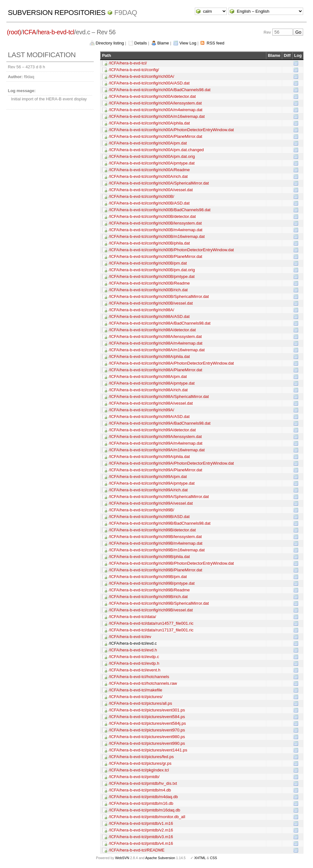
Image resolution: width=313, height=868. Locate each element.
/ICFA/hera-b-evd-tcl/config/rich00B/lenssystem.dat (155, 223)
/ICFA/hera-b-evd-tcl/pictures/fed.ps (141, 757)
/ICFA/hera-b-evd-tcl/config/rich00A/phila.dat (149, 123)
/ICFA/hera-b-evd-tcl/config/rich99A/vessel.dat (151, 503)
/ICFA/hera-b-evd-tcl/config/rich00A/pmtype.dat (152, 163)
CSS (214, 858)
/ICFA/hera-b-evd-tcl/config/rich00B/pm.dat (148, 263)
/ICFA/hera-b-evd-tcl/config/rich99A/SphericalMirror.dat (159, 497)
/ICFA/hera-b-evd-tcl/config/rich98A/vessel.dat (151, 403)
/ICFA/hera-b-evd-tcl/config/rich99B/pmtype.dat (152, 583)
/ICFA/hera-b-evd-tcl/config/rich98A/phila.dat (149, 357)
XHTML (200, 858)
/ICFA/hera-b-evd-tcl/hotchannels (139, 677)
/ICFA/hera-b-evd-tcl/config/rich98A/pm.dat (148, 377)
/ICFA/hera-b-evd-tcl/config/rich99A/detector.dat (152, 430)
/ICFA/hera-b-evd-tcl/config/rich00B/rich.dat (148, 290)
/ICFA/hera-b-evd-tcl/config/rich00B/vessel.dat (151, 303)
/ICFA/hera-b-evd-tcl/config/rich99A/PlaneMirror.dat (155, 470)
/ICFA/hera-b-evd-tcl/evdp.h (134, 663)
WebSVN (122, 858)
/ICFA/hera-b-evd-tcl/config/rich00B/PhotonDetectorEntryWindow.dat (171, 250)
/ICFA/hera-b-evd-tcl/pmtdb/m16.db (141, 803)
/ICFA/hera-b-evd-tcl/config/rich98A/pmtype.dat (152, 383)
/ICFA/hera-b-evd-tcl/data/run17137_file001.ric (151, 630)
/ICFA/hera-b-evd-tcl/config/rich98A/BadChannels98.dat (160, 323)
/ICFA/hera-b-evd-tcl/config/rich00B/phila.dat (149, 243)
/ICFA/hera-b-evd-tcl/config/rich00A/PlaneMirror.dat (155, 136)
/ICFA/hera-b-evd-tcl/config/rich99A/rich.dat (148, 490)
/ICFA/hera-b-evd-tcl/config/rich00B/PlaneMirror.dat (155, 256)
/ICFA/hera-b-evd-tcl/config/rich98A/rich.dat (148, 390)
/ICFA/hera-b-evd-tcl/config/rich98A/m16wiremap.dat (157, 350)
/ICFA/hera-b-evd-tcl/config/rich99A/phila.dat (149, 457)
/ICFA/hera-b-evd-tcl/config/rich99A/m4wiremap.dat (156, 443)
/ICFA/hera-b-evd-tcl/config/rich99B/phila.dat (149, 557)
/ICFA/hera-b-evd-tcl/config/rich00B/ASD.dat (149, 203)
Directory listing (110, 43)
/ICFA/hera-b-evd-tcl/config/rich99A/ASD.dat (149, 417)
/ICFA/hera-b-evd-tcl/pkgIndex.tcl (139, 770)
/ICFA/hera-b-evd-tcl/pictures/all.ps (140, 703)
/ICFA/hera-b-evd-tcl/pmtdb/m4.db (140, 790)
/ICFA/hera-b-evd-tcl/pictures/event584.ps (147, 717)
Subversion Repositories (57, 13)
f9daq (126, 13)
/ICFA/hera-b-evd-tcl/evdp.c (134, 657)
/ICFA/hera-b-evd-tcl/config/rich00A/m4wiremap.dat (156, 110)
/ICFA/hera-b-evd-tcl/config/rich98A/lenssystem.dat (155, 336)
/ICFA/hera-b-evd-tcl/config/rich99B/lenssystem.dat (155, 537)
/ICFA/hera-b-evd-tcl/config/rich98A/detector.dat (152, 330)
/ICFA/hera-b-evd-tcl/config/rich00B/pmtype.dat (152, 276)
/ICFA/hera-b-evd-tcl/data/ (132, 617)
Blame (163, 43)
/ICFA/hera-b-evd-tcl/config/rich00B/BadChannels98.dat (160, 210)
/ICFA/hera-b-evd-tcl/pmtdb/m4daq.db (143, 797)
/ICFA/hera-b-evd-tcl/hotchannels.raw (143, 683)
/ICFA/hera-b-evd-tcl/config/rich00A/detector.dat (152, 96)
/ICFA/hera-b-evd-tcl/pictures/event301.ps (147, 710)
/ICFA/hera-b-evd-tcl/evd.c (133, 643)
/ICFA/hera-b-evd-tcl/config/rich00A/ (141, 76)
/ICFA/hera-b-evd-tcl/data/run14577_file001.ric (151, 623)
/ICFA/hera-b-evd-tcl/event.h (135, 670)
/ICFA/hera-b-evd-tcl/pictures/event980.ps (147, 737)
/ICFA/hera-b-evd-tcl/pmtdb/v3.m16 (141, 837)
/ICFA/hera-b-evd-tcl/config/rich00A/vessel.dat (151, 190)
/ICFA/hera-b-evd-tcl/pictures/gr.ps (140, 763)
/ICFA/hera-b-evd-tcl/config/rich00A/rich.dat (148, 176)
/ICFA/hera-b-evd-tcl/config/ (134, 70)
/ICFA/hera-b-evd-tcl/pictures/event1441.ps (148, 750)
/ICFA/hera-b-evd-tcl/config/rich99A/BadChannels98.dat (160, 423)
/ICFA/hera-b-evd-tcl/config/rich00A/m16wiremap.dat (157, 116)
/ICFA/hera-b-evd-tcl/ (128, 63)
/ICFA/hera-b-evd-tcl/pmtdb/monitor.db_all (147, 817)
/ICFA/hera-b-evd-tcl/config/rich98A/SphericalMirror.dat (159, 397)
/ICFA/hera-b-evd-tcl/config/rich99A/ (141, 410)
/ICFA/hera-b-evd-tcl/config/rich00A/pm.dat (148, 143)
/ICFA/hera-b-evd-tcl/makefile (135, 690)
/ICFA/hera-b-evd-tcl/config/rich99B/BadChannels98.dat (160, 523)
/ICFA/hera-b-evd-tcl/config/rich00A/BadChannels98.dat (160, 90)
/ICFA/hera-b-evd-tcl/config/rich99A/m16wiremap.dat (157, 450)
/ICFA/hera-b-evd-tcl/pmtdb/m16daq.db (144, 810)
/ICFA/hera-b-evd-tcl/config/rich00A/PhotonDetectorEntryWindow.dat (171, 130)
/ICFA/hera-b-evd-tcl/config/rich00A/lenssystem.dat (155, 103)
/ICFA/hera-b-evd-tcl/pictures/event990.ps (147, 743)
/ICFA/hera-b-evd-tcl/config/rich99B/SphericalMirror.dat (159, 603)
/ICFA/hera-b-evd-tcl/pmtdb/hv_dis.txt (143, 783)
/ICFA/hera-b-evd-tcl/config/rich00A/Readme (149, 170)
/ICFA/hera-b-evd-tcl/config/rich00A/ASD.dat (149, 83)
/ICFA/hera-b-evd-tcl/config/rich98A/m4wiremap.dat (156, 343)
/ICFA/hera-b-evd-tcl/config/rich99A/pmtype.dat (152, 483)
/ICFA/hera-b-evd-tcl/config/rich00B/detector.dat (152, 216)
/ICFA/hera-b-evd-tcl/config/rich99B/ (141, 510)
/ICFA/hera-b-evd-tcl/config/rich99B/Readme (149, 590)
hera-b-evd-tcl (56, 32)
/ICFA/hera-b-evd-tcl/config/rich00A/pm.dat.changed (156, 150)
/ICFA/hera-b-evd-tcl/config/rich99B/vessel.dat (151, 610)
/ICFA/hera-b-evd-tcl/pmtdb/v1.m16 (141, 823)
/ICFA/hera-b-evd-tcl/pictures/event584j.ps (147, 723)
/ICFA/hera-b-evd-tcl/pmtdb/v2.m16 (141, 830)
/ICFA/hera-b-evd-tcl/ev (130, 637)
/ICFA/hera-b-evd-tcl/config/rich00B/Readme (149, 283)
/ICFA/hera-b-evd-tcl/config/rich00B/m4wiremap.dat (156, 230)
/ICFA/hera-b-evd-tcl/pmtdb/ (134, 777)
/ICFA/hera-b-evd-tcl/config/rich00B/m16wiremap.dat (157, 236)
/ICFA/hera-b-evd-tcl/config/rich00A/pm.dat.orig (152, 156)
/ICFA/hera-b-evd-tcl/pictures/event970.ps (147, 730)
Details (141, 43)
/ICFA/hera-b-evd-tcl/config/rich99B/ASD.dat (149, 517)
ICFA (29, 32)
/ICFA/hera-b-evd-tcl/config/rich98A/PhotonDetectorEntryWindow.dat (171, 363)
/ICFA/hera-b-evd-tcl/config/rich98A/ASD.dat (149, 316)
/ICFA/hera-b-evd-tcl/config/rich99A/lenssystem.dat (155, 437)
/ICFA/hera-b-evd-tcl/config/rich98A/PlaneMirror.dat (155, 370)
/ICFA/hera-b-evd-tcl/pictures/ (136, 697)
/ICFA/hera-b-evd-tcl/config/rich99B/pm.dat (148, 577)
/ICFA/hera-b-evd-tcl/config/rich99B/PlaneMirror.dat (155, 570)
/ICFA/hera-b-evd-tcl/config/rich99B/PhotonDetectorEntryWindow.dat (171, 563)
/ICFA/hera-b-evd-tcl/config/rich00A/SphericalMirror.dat (159, 183)
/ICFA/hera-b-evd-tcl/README (137, 850)
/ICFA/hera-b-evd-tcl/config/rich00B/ (141, 196)
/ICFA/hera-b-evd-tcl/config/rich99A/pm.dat (148, 477)
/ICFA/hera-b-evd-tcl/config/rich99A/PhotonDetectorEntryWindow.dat (171, 463)
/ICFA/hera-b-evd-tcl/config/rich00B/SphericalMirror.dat (159, 296)
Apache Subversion (160, 858)
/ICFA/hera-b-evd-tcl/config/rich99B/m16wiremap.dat (157, 550)
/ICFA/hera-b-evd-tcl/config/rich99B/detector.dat (152, 530)
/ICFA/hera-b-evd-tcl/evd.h (133, 650)
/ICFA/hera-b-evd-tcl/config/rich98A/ (141, 310)
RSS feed (215, 43)
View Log (188, 43)
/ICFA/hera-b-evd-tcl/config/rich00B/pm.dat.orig (152, 270)
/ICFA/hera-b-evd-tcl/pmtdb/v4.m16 (141, 843)
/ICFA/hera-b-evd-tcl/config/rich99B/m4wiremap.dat (156, 543)
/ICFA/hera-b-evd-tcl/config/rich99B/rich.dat (148, 597)
